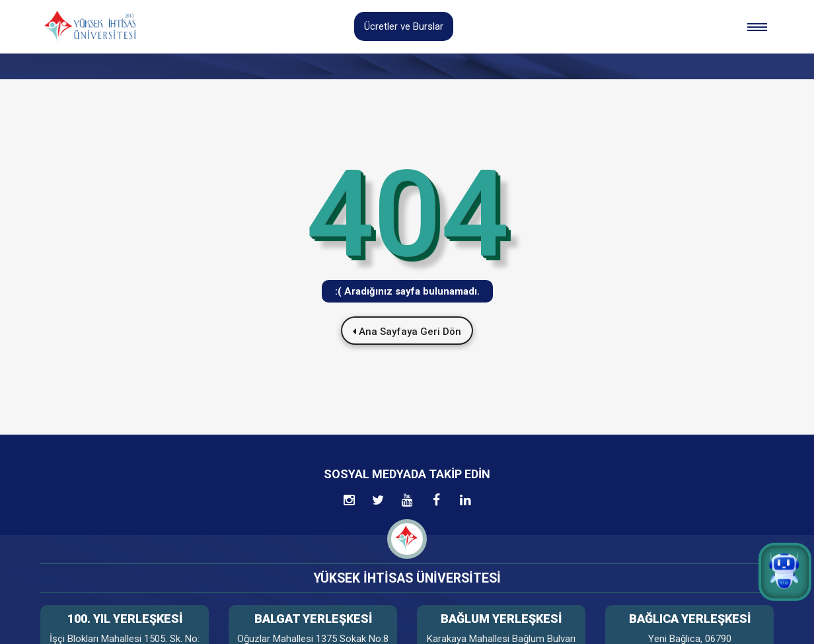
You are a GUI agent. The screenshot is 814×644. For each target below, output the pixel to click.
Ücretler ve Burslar (404, 26)
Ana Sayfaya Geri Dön (407, 332)
